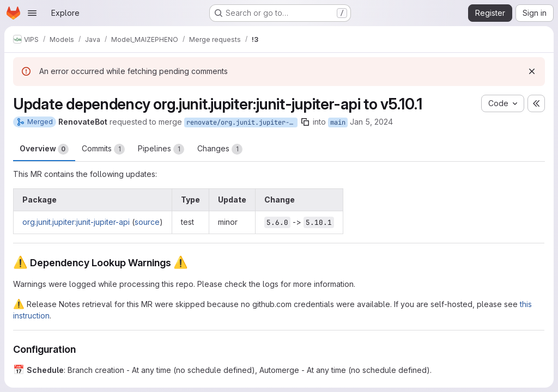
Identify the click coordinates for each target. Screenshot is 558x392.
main (338, 122)
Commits (103, 149)
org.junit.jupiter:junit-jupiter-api (76, 222)
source (147, 222)
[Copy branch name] (305, 122)
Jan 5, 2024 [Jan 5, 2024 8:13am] (371, 122)
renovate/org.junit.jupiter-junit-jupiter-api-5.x (242, 122)
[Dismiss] (532, 71)
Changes (220, 149)
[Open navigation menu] (32, 13)
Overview (44, 149)
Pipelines (161, 149)
